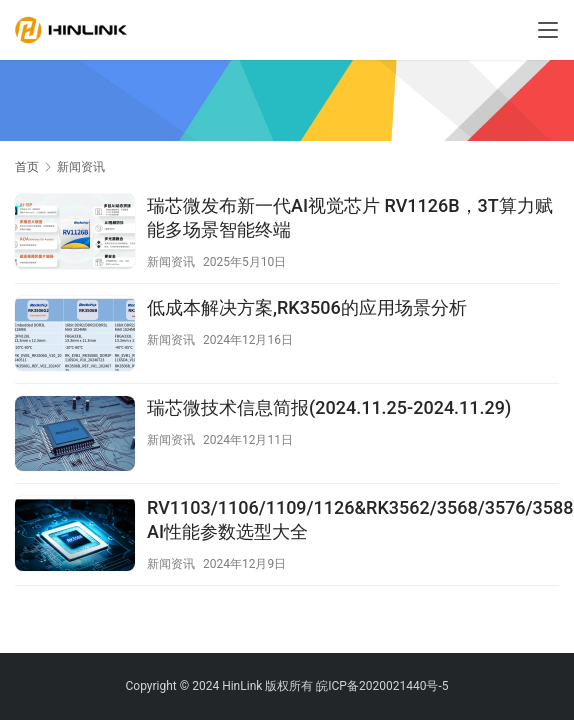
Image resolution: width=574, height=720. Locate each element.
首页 (27, 167)
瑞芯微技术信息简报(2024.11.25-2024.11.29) (329, 407)
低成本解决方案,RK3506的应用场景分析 (307, 307)
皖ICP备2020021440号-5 (382, 686)
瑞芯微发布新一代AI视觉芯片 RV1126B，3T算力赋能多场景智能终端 (350, 217)
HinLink (242, 686)
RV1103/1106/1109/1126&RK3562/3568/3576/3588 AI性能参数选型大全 (360, 519)
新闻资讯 (171, 262)
